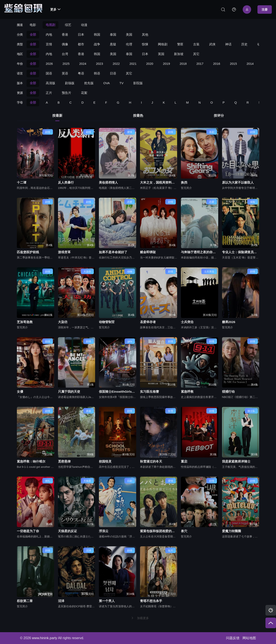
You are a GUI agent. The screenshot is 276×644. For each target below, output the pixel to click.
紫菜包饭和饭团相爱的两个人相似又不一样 (159, 531)
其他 (145, 34)
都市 (81, 44)
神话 (228, 44)
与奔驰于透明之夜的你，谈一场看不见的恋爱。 (200, 252)
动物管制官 (107, 322)
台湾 (65, 54)
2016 (217, 64)
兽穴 (184, 531)
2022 (116, 64)
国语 (49, 73)
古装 (196, 44)
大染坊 (63, 322)
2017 (200, 64)
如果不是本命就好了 (113, 252)
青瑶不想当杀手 (151, 601)
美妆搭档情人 (108, 182)
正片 (49, 93)
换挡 (184, 182)
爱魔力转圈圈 (232, 531)
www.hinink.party (44, 638)
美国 (129, 34)
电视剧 (50, 25)
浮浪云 (104, 531)
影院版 (138, 83)
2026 (49, 64)
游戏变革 (64, 252)
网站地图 (249, 638)
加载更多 (140, 618)
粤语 (81, 73)
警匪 (180, 44)
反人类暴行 (66, 182)
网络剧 (163, 44)
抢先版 (89, 83)
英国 (161, 54)
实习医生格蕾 (149, 392)
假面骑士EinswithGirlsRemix (118, 392)
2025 (66, 64)
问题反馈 (233, 638)
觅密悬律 (64, 461)
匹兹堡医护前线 (28, 252)
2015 (233, 64)
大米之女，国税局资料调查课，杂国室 (159, 182)
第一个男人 (107, 601)
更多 (55, 9)
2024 (83, 64)
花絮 (84, 93)
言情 (49, 44)
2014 (250, 64)
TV (122, 83)
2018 (183, 64)
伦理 (129, 44)
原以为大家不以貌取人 (238, 182)
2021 (133, 64)
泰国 (113, 34)
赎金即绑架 (148, 252)
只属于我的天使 (69, 392)
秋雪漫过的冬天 (151, 461)
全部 (33, 34)
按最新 (57, 116)
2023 (99, 64)
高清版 (50, 83)
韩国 (97, 34)
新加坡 (179, 54)
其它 (196, 54)
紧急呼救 (187, 392)
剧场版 (70, 83)
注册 (265, 9)
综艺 (68, 25)
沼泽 (61, 601)
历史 (244, 44)
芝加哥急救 (25, 322)
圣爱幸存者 (148, 322)
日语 (113, 73)
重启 (184, 461)
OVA (107, 83)
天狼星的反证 (67, 531)
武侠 (212, 44)
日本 (81, 34)
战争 (97, 44)
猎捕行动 (228, 392)
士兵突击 (187, 322)
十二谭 (22, 182)
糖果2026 (229, 322)
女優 (20, 392)
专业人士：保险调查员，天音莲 (241, 252)
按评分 (219, 116)
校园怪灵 (105, 461)
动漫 (84, 25)
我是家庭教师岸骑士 (236, 461)
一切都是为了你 (28, 531)
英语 (65, 73)
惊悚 (145, 44)
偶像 (65, 44)
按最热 (138, 116)
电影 (33, 25)
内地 (49, 34)
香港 (65, 34)
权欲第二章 (25, 601)
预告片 (67, 93)
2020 (150, 64)
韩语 (97, 73)
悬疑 (113, 44)
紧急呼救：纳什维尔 (31, 461)
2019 (166, 64)
